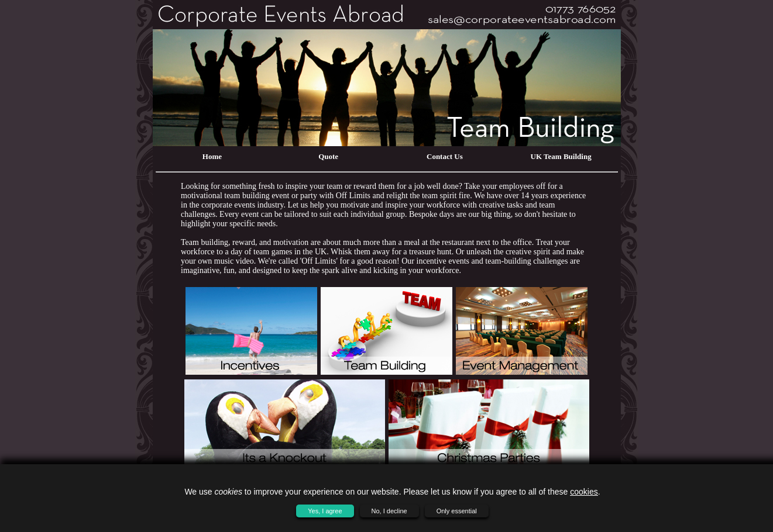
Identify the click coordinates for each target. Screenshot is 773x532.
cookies (584, 492)
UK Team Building (561, 156)
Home (212, 156)
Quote (328, 156)
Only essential (457, 511)
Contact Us (445, 156)
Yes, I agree (325, 511)
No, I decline (389, 511)
